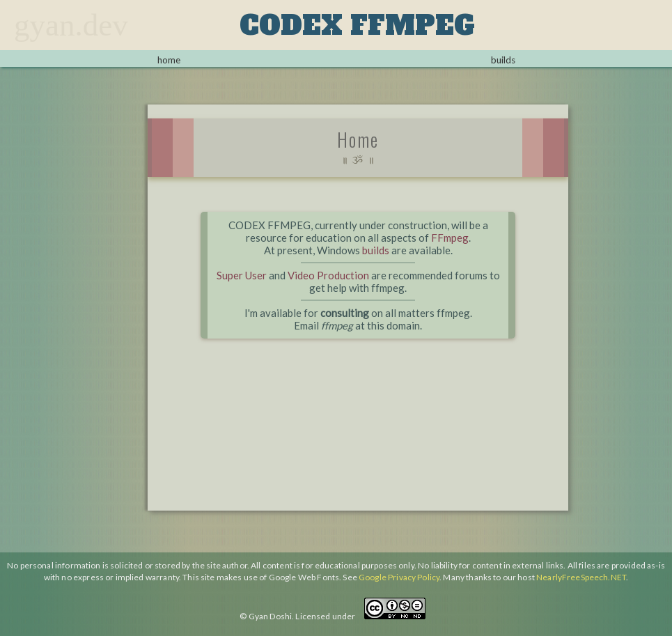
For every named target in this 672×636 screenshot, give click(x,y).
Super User (242, 275)
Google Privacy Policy (399, 577)
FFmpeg (450, 238)
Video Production (328, 275)
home (169, 60)
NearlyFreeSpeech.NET (581, 577)
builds (503, 60)
